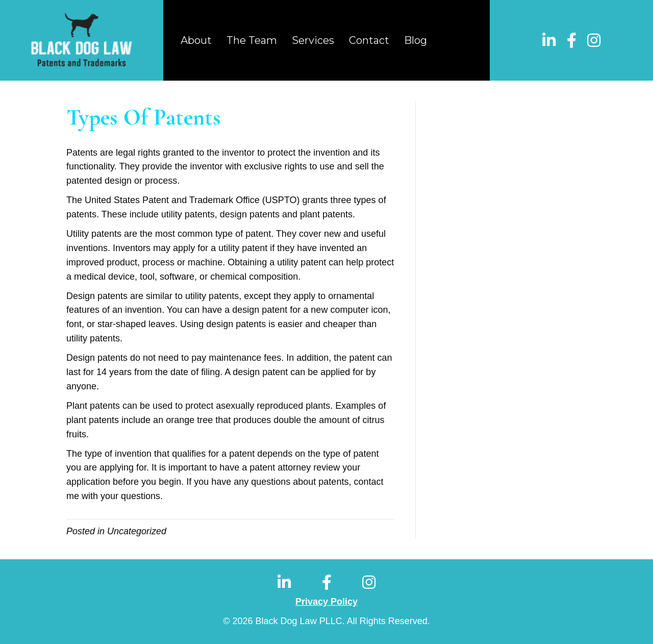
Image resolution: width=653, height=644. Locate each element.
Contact (369, 40)
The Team (252, 40)
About (196, 40)
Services (313, 40)
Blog (416, 40)
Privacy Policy (326, 602)
